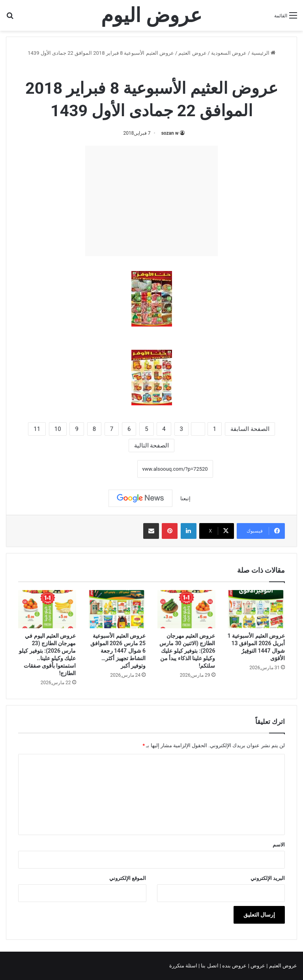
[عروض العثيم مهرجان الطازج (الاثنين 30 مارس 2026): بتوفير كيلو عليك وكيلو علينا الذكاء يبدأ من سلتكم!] (186, 609)
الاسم (279, 845)
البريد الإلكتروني (268, 878)
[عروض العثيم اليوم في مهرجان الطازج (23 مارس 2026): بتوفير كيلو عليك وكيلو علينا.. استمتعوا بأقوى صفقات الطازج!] (47, 609)
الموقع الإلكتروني (128, 878)
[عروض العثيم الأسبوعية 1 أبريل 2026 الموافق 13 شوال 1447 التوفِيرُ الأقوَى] (256, 609)
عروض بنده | (234, 966)
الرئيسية (263, 53)
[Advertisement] (151, 201)
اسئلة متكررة (184, 966)
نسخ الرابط (113, 469)
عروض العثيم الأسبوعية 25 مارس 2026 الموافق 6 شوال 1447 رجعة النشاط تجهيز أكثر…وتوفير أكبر (118, 651)
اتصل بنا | (209, 966)
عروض (258, 966)
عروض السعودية (229, 53)
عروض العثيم (192, 53)
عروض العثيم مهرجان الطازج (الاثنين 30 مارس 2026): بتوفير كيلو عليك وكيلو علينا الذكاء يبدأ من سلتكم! (187, 651)
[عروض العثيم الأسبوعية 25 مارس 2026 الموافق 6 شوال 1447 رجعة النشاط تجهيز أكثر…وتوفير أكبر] (117, 609)
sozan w (170, 133)
